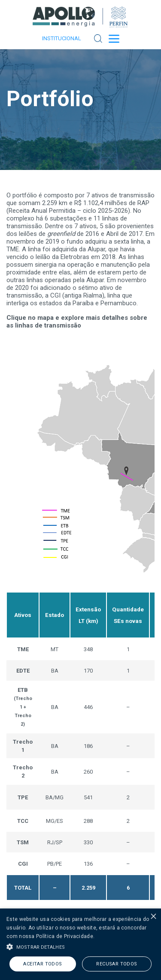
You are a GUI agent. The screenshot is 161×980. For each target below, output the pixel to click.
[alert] (80, 944)
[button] (80, 946)
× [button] (153, 916)
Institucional (62, 38)
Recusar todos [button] (117, 964)
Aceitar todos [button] (43, 964)
